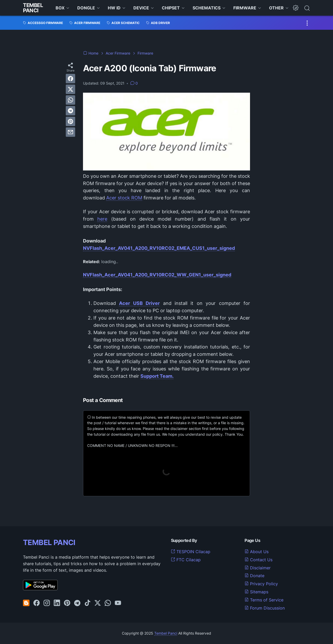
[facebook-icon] (37, 603)
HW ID (114, 8)
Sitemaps (256, 592)
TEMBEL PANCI (49, 542)
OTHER (276, 8)
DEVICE (141, 8)
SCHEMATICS (207, 8)
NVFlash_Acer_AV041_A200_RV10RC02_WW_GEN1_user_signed (157, 275)
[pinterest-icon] (67, 603)
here (102, 219)
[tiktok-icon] (87, 603)
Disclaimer (258, 568)
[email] (70, 132)
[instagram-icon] (47, 603)
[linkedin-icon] (57, 603)
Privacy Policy (261, 584)
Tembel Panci (33, 8)
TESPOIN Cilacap (191, 552)
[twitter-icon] (98, 603)
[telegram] (70, 111)
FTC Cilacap (186, 560)
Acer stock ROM (124, 198)
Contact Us (258, 560)
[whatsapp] (70, 100)
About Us (257, 552)
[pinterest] (70, 121)
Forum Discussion (265, 608)
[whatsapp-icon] (108, 603)
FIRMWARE (245, 8)
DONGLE (86, 8)
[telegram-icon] (77, 603)
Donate (254, 576)
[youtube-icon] (118, 603)
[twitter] (70, 89)
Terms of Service (264, 600)
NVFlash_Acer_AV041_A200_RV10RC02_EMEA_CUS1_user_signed (159, 248)
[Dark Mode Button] (296, 8)
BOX (60, 8)
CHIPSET (171, 8)
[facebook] (70, 79)
